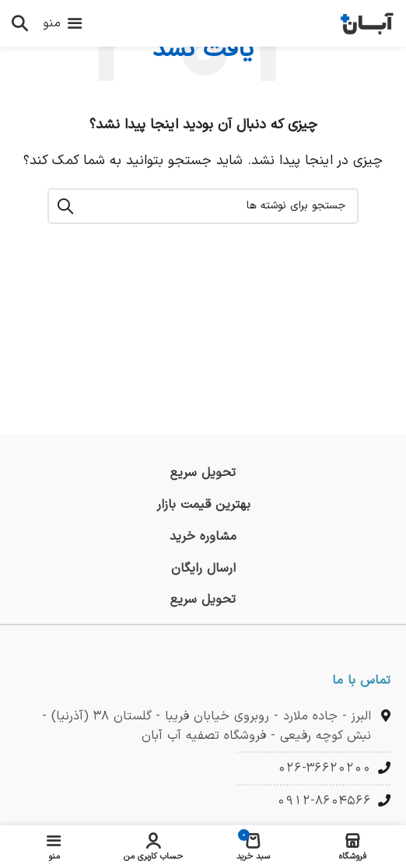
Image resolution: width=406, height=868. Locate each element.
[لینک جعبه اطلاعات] (203, 473)
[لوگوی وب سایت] (367, 23)
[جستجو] (19, 23)
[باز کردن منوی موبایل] (63, 23)
